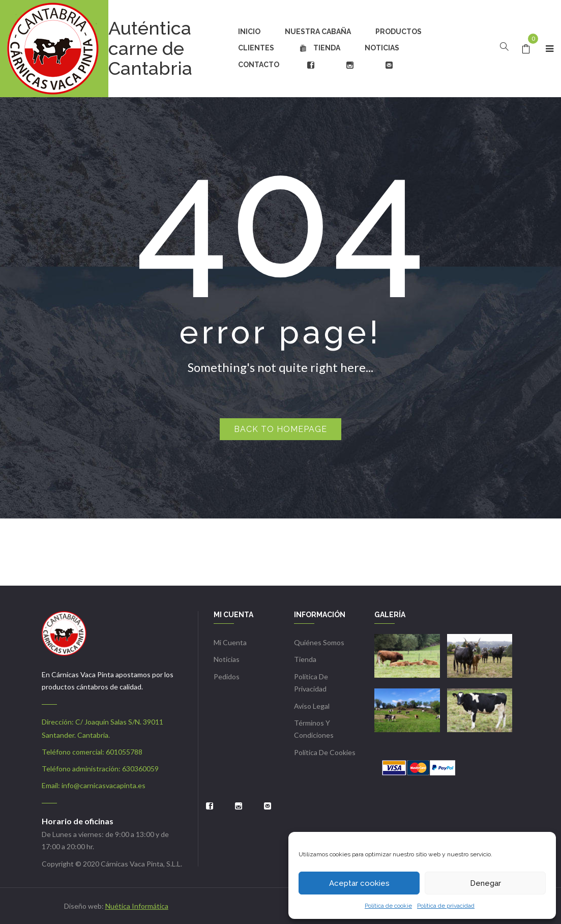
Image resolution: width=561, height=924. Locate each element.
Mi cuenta (230, 642)
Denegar (485, 883)
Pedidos (227, 676)
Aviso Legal (312, 706)
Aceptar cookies (359, 883)
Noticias (227, 659)
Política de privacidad (446, 906)
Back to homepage (280, 429)
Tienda (305, 659)
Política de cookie (388, 906)
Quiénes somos (319, 642)
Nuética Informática (137, 906)
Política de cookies (325, 752)
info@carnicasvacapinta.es (104, 785)
